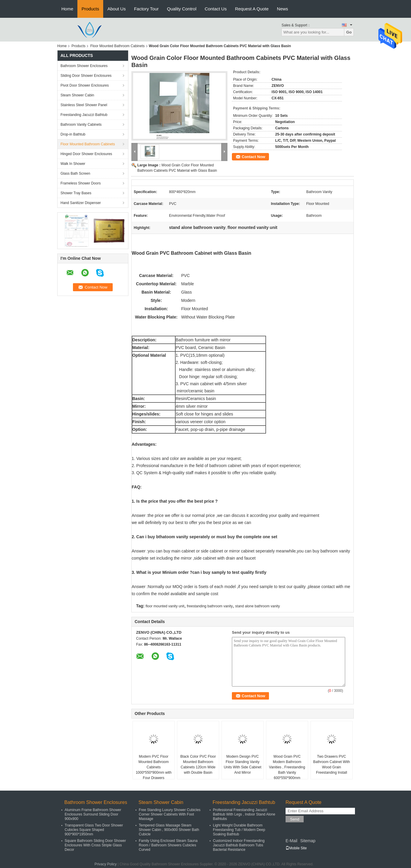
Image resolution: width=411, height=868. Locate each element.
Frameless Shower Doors (81, 183)
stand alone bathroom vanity (258, 606)
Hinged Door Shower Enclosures (86, 154)
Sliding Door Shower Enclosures (86, 76)
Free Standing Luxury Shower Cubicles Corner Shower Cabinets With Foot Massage (170, 814)
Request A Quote (252, 9)
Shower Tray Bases (76, 193)
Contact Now (253, 157)
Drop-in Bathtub (73, 134)
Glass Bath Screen (75, 173)
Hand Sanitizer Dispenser (81, 203)
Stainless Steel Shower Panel (84, 105)
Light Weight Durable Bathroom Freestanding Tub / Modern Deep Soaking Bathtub (239, 830)
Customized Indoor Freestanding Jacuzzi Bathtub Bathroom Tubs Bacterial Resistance (239, 845)
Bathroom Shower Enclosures (84, 66)
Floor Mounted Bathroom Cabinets (117, 46)
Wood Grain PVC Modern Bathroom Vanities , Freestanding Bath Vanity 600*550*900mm (287, 767)
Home (67, 9)
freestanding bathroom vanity (210, 606)
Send (295, 819)
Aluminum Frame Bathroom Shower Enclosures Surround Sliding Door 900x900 (93, 814)
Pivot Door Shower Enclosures (85, 85)
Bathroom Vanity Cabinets (81, 125)
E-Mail (291, 841)
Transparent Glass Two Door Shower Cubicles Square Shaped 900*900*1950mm (94, 830)
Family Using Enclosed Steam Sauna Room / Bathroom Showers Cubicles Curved (168, 845)
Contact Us (216, 9)
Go (349, 32)
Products (90, 9)
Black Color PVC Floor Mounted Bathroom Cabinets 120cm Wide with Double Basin (198, 765)
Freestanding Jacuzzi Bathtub (84, 115)
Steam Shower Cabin (77, 95)
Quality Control (182, 9)
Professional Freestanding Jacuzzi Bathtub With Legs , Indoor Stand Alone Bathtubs (244, 814)
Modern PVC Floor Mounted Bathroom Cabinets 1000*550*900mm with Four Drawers (154, 767)
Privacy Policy (106, 864)
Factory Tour (146, 9)
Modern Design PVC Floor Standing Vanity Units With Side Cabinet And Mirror (243, 765)
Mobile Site (296, 848)
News (283, 9)
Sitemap (308, 841)
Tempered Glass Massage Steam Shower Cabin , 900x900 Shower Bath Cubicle (169, 830)
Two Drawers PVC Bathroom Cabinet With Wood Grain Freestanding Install (332, 765)
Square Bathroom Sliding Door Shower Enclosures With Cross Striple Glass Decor (95, 845)
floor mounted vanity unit (165, 606)
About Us (117, 9)
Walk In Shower (73, 164)
